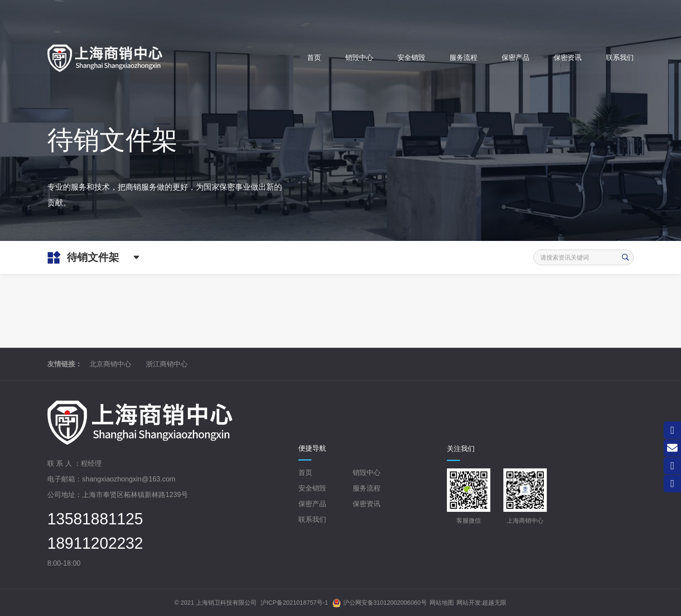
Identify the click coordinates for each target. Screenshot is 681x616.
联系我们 (312, 519)
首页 (305, 473)
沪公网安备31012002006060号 (380, 603)
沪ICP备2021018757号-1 (294, 603)
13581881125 (95, 519)
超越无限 (494, 603)
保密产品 (312, 504)
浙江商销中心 (167, 364)
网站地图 (442, 603)
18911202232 (95, 544)
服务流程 (367, 488)
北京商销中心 (110, 364)
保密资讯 (367, 504)
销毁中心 (367, 473)
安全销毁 (312, 488)
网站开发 (469, 603)
